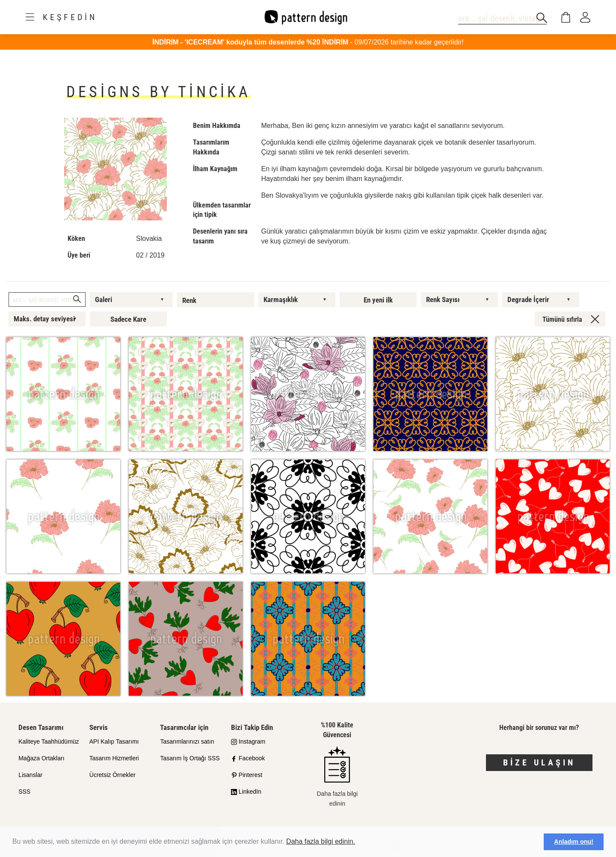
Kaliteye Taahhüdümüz (49, 741)
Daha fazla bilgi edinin (337, 777)
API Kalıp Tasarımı (114, 741)
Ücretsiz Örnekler (113, 775)
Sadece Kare (128, 319)
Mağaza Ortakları (41, 758)
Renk (189, 300)
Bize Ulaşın (539, 762)
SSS (24, 792)
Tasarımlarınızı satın (187, 741)
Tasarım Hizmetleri (114, 758)
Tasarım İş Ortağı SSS (190, 758)
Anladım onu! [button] (574, 842)
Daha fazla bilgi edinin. (321, 841)
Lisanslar (30, 775)
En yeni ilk (378, 300)
